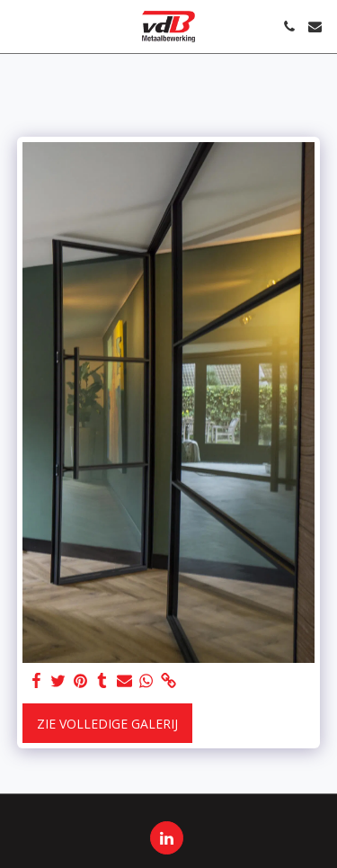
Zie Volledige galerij (107, 724)
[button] (20, 26)
